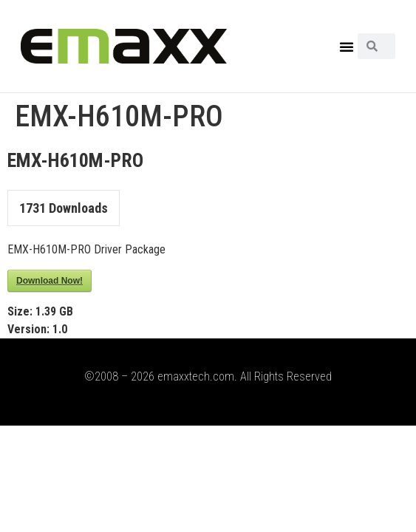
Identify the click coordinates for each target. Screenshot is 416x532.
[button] (347, 47)
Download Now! (50, 281)
